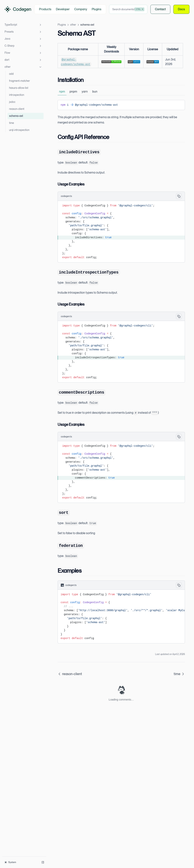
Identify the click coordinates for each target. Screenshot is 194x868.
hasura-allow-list (19, 88)
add (11, 74)
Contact (160, 9)
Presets (23, 32)
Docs (181, 9)
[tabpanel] (121, 105)
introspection (17, 95)
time (12, 123)
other (23, 67)
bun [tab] (95, 92)
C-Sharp (23, 46)
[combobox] (128, 9)
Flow (23, 53)
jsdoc (12, 102)
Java (23, 39)
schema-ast (16, 116)
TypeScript (23, 25)
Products (45, 9)
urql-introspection (19, 130)
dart (23, 60)
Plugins (97, 9)
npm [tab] (62, 92)
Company (81, 9)
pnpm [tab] (73, 92)
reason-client (17, 109)
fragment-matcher (20, 81)
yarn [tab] (85, 92)
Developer (63, 9)
